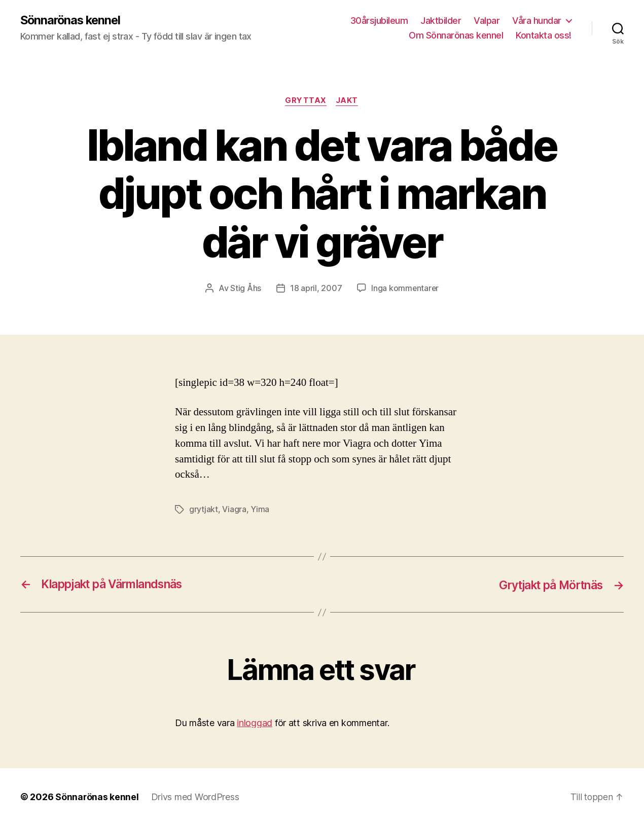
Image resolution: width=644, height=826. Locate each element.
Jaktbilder (441, 21)
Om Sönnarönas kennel (456, 36)
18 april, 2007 (315, 289)
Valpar (487, 21)
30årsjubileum (379, 21)
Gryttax (306, 101)
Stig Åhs (245, 289)
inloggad (255, 723)
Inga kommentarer (405, 289)
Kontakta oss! (544, 36)
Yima (260, 510)
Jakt (348, 101)
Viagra (234, 510)
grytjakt (204, 510)
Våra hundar (537, 21)
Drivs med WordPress (196, 797)
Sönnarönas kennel (72, 20)
